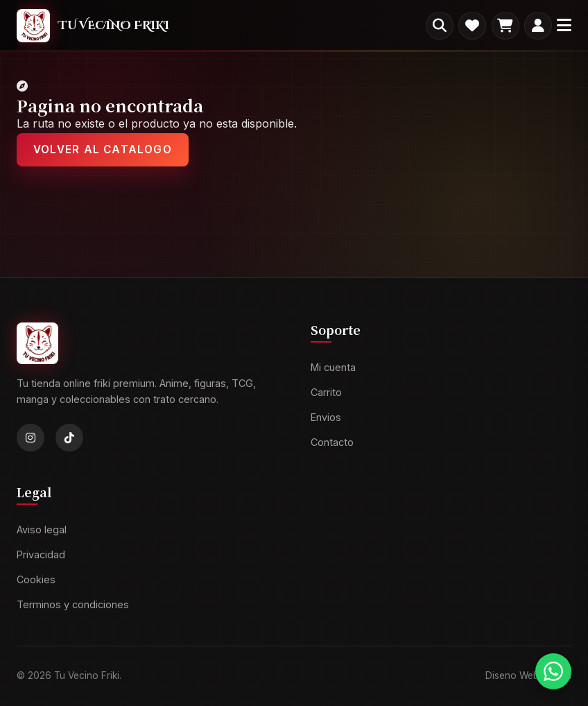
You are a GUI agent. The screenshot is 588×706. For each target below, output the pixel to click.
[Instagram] (31, 438)
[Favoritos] (472, 26)
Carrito (326, 392)
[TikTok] (69, 438)
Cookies (36, 579)
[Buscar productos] (440, 26)
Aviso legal (42, 530)
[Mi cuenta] (538, 26)
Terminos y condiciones (73, 604)
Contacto (332, 442)
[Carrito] (505, 26)
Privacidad (41, 554)
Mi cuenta (333, 367)
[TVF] (93, 25)
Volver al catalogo (103, 149)
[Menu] (564, 25)
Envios (326, 417)
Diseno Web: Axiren (528, 675)
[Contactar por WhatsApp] (553, 671)
